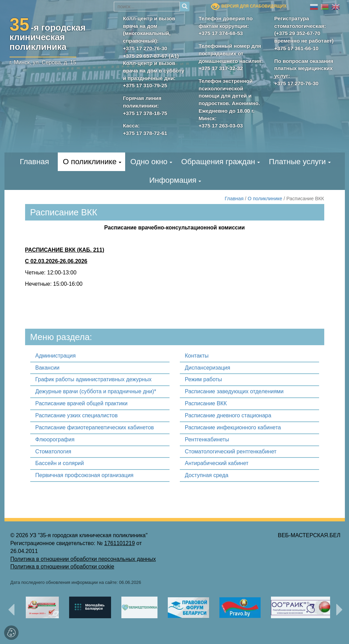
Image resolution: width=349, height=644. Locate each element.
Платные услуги (297, 162)
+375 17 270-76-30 (145, 48)
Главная (34, 162)
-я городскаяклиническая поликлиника (48, 36)
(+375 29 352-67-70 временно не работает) (304, 37)
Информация (173, 180)
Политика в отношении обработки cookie (62, 567)
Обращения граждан (218, 162)
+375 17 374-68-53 (221, 33)
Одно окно (149, 162)
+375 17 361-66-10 (297, 48)
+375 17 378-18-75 (145, 113)
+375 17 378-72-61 (145, 133)
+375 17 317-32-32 (221, 68)
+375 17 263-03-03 (221, 126)
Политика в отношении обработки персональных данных (83, 559)
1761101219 (119, 543)
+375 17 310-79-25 (145, 85)
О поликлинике (90, 162)
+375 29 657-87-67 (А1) (151, 56)
